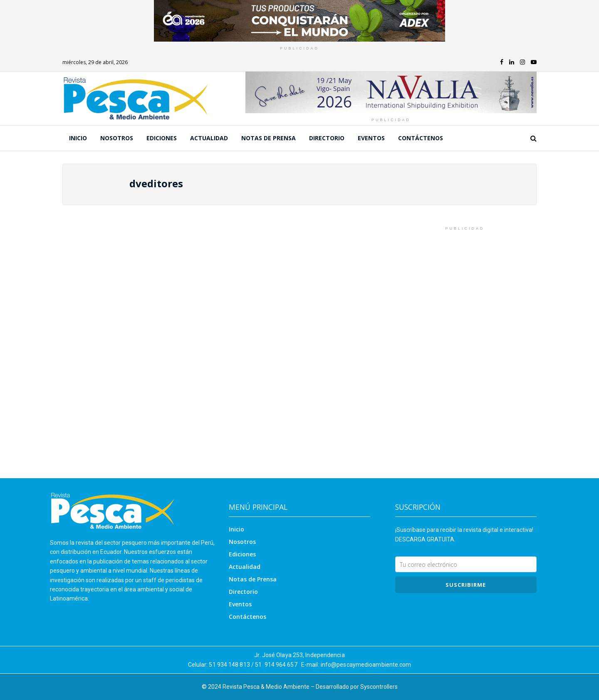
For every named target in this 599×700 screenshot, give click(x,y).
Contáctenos (421, 138)
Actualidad (209, 138)
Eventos (371, 138)
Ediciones (162, 138)
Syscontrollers (379, 687)
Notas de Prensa (269, 138)
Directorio (327, 138)
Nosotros (117, 138)
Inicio (78, 138)
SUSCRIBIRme (466, 585)
